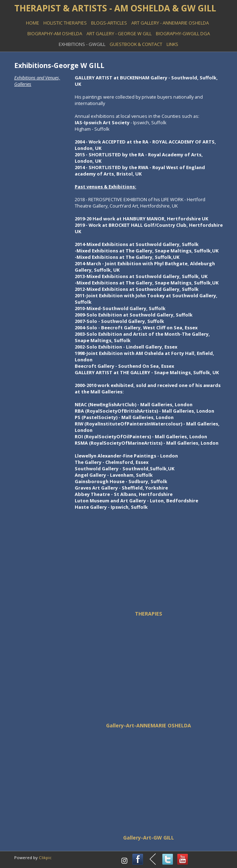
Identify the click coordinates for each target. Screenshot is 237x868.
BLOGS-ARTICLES (109, 23)
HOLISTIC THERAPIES (65, 23)
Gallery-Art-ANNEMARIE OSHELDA (149, 725)
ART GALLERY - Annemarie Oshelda (170, 23)
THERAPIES (149, 614)
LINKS (172, 44)
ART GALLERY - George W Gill (119, 33)
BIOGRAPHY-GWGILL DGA (183, 33)
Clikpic (45, 857)
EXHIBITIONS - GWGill (82, 44)
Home (33, 23)
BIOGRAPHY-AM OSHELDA (55, 33)
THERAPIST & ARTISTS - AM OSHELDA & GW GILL (115, 8)
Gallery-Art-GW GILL (149, 838)
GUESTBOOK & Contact (136, 44)
